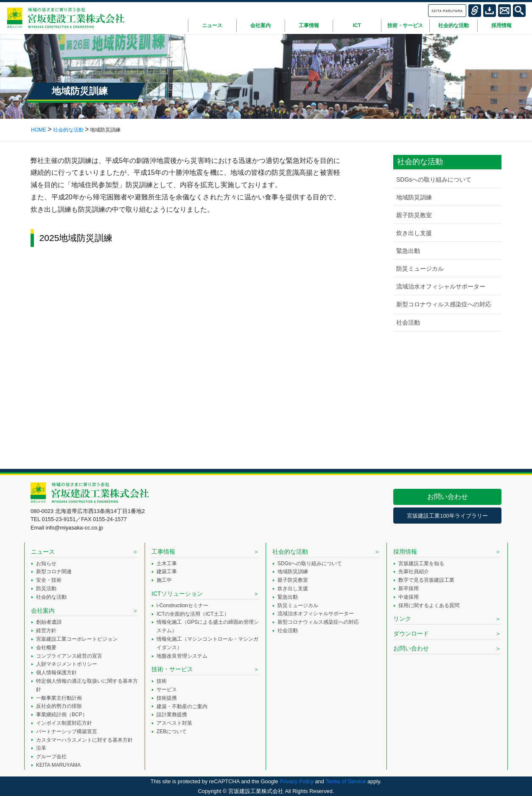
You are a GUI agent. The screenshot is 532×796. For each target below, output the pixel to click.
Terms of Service (346, 781)
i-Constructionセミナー (182, 605)
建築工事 (167, 572)
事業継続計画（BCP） (62, 715)
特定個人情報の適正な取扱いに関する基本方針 (87, 685)
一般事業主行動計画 (59, 698)
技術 (162, 681)
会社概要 (46, 647)
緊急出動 (408, 251)
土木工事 (167, 563)
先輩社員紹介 (414, 572)
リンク (402, 619)
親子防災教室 (414, 215)
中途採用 (409, 597)
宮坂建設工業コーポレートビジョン (77, 639)
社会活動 (408, 322)
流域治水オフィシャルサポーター (441, 286)
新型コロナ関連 (54, 572)
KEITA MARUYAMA (58, 765)
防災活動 (46, 589)
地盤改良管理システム (182, 656)
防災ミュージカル (420, 269)
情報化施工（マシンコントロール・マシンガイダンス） (207, 643)
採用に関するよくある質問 (429, 605)
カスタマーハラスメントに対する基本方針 (84, 740)
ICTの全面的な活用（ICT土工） (193, 614)
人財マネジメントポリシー (67, 664)
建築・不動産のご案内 (182, 706)
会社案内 (43, 611)
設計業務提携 (172, 715)
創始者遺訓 (49, 622)
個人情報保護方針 (56, 673)
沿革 (41, 748)
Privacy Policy (297, 781)
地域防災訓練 (414, 197)
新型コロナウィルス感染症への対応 (444, 304)
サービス (167, 689)
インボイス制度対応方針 (64, 723)
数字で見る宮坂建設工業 (426, 580)
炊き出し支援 (414, 233)
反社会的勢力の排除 (59, 706)
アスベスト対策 (174, 723)
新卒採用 (409, 589)
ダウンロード (411, 633)
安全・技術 (49, 580)
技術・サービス (172, 669)
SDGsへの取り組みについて (434, 179)
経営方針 (46, 631)
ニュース (43, 552)
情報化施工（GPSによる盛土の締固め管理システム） (208, 626)
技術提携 (167, 698)
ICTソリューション (177, 594)
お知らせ (46, 563)
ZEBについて (172, 732)
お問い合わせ (448, 497)
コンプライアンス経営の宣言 (69, 656)
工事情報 (163, 552)
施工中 (164, 580)
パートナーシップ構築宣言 (67, 732)
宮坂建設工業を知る (421, 563)
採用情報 (405, 552)
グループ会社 (51, 757)
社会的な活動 (51, 597)
